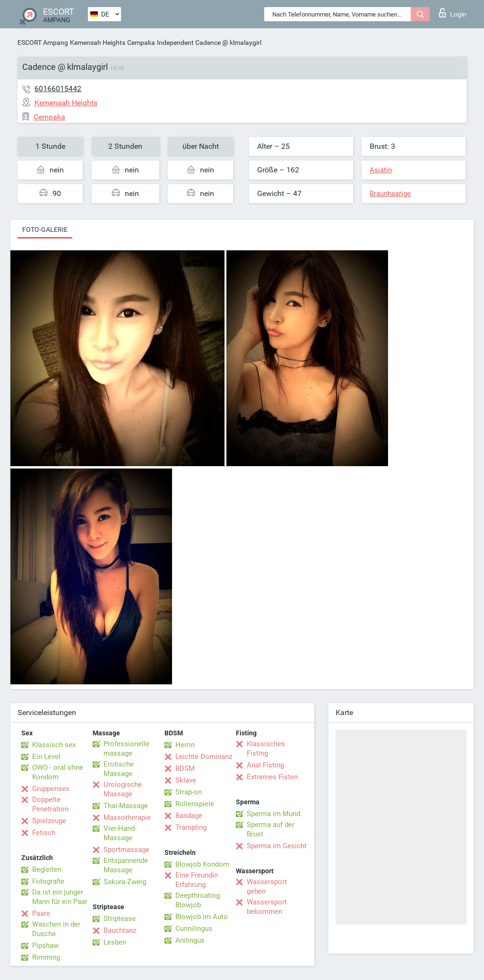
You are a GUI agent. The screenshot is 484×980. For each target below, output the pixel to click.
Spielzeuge (49, 821)
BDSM (185, 768)
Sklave (186, 780)
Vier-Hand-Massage (120, 833)
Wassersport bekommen (267, 907)
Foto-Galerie (45, 230)
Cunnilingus (194, 929)
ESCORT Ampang (43, 43)
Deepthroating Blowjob (198, 900)
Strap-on (189, 792)
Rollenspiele (195, 804)
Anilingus (190, 940)
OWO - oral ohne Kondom (58, 772)
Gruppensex (51, 789)
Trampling (191, 827)
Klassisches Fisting (266, 749)
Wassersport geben (267, 886)
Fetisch (44, 833)
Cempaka (141, 43)
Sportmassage (126, 850)
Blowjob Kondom (202, 864)
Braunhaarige (390, 194)
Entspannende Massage (126, 865)
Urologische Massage (123, 789)
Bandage (189, 816)
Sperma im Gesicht (277, 846)
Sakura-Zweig (125, 882)
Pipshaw (45, 946)
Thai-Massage (126, 806)
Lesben (115, 942)
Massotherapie (127, 818)
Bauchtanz (120, 930)
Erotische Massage (119, 769)
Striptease (120, 919)
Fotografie (48, 881)
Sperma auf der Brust (271, 829)
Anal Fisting (265, 765)
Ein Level (46, 757)
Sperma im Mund (273, 814)
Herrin (185, 745)
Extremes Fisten (272, 777)
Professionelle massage (126, 749)
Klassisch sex (54, 745)
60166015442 (58, 89)
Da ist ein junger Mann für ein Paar (60, 897)
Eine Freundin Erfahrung (197, 880)
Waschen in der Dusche (56, 929)
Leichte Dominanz (204, 757)
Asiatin (381, 170)
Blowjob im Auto (202, 917)
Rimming (46, 957)
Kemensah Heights (98, 43)
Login (453, 13)
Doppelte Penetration (50, 804)
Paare (41, 913)
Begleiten (47, 869)
